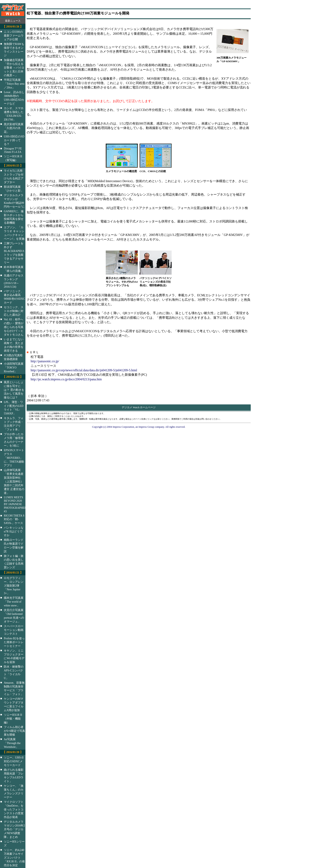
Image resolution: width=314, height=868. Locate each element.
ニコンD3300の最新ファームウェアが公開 (14, 36)
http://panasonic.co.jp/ (45, 361)
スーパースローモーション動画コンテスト (14, 630)
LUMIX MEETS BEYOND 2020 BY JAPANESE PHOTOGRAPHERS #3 (17, 504)
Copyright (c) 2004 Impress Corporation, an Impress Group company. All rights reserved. (139, 427)
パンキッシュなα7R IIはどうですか (14, 531)
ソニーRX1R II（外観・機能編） (13, 719)
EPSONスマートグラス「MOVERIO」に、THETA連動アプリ (14, 458)
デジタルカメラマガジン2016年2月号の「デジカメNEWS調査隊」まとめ (14, 829)
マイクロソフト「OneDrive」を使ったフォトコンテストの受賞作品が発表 (14, 809)
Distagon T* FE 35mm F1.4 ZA (13, 150)
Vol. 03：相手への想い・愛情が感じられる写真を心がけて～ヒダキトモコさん (14, 327)
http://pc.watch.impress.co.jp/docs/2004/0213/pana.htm (66, 379)
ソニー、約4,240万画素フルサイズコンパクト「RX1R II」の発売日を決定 (14, 858)
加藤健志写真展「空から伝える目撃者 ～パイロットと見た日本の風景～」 (14, 68)
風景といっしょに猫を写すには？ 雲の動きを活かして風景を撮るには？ (14, 390)
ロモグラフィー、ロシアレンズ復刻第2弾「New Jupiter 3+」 (14, 586)
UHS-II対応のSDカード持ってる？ (14, 140)
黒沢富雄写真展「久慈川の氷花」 (14, 128)
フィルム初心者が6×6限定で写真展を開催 (14, 731)
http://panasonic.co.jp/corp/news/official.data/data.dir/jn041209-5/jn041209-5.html (84, 370)
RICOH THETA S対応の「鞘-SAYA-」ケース (14, 519)
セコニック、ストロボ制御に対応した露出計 (14, 311)
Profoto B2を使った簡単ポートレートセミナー (14, 642)
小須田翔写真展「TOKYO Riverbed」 (14, 368)
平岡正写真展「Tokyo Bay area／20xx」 (14, 84)
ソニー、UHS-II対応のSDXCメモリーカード (14, 761)
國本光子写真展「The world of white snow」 (14, 602)
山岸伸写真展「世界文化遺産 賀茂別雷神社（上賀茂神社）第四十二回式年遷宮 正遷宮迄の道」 (14, 481)
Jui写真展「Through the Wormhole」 (12, 743)
